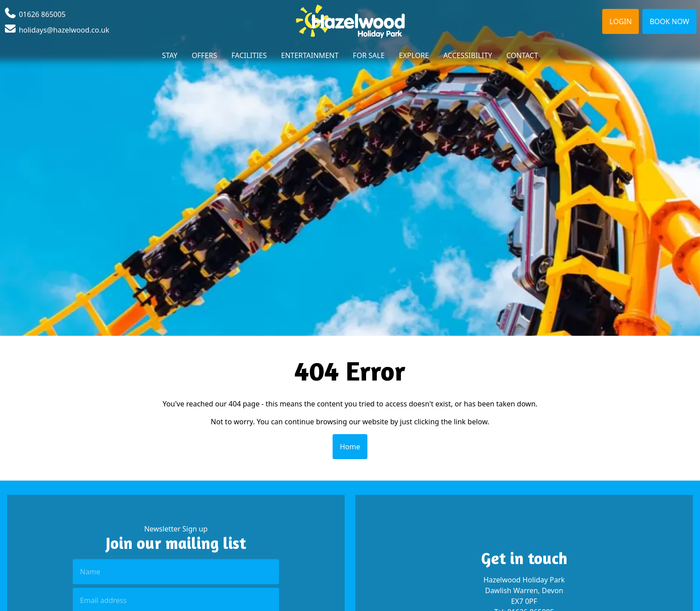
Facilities (249, 55)
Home (350, 447)
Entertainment (310, 55)
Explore (414, 55)
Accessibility (468, 55)
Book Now (669, 21)
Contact (522, 55)
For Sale (369, 55)
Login (621, 21)
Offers (205, 55)
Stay (170, 55)
